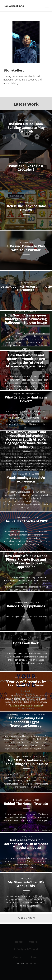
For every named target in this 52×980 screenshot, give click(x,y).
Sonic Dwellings (14, 6)
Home (19, 942)
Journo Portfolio (30, 963)
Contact (19, 957)
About (35, 957)
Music (33, 942)
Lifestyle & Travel (26, 949)
